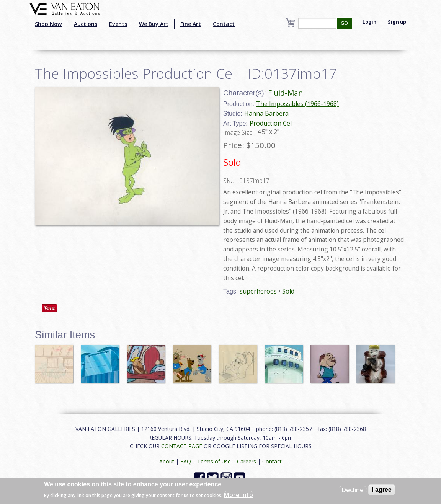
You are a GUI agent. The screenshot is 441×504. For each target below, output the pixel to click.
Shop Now (48, 24)
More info (238, 495)
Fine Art (191, 24)
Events (118, 24)
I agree (382, 490)
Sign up (397, 22)
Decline (353, 490)
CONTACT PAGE (182, 446)
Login (369, 22)
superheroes (258, 291)
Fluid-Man (285, 93)
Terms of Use (214, 461)
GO (344, 23)
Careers (247, 461)
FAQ (186, 461)
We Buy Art (154, 24)
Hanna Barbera (266, 113)
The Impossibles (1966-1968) (297, 104)
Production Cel (271, 123)
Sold (288, 291)
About (167, 461)
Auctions (86, 24)
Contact (224, 24)
